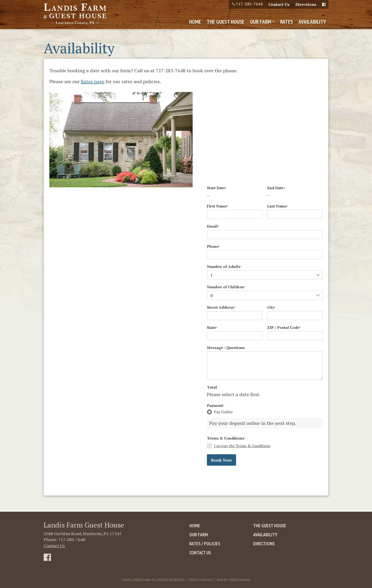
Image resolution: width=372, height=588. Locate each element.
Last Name (278, 206)
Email (213, 226)
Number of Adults (224, 266)
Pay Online (220, 412)
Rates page (93, 81)
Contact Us (279, 4)
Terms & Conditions (226, 438)
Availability (312, 22)
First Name (218, 206)
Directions (306, 4)
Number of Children (226, 287)
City (271, 307)
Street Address (221, 307)
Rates (286, 22)
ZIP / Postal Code (284, 327)
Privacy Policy (201, 580)
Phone (214, 246)
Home (195, 22)
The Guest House (226, 22)
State (212, 327)
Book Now (221, 460)
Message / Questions (226, 348)
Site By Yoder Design (233, 580)
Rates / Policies (205, 544)
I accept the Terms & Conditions (242, 446)
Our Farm (261, 22)
